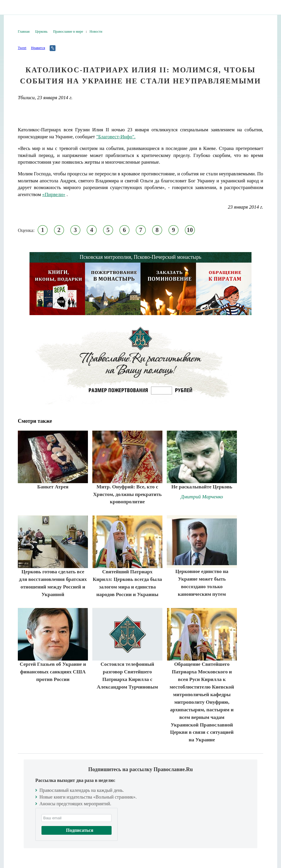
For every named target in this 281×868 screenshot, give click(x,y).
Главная (24, 32)
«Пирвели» (54, 194)
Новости (96, 32)
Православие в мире (68, 32)
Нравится (38, 48)
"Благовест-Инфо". (116, 137)
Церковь (41, 32)
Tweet (22, 48)
